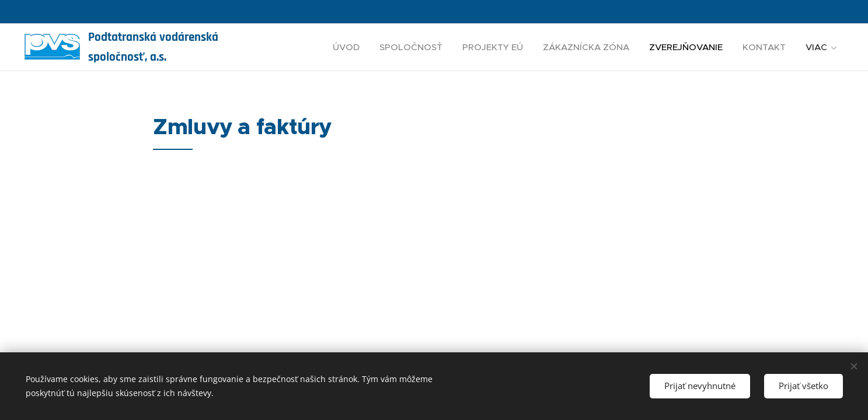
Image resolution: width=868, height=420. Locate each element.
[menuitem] (346, 47)
